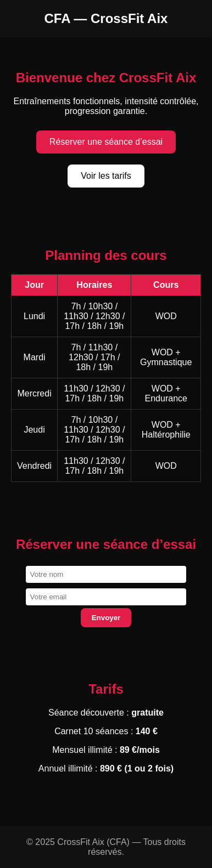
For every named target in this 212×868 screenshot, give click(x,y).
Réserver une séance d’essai (106, 142)
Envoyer (106, 618)
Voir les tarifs (106, 176)
